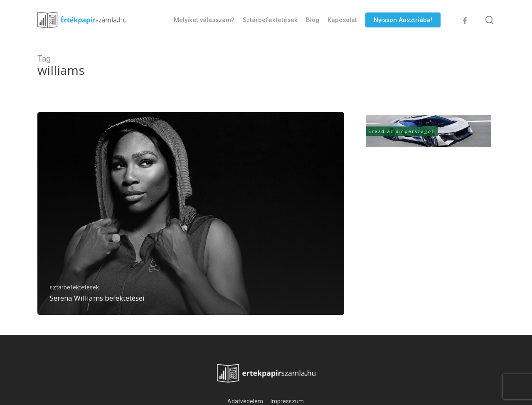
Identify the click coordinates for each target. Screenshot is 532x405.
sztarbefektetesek (74, 287)
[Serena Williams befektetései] (191, 214)
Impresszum (288, 401)
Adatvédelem (245, 401)
